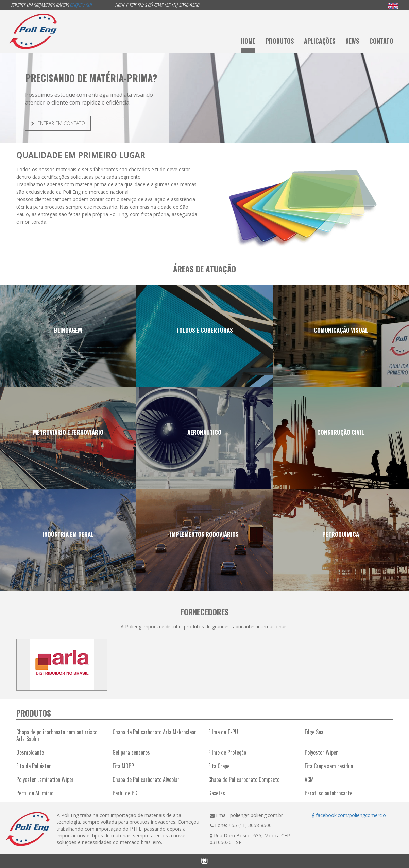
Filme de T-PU (223, 732)
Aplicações (320, 41)
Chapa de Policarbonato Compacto (244, 779)
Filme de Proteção (227, 752)
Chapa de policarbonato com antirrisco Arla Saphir (57, 735)
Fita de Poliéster (34, 766)
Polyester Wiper (321, 752)
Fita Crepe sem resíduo (329, 766)
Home (248, 41)
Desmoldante (30, 752)
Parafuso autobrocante (328, 793)
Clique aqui (81, 5)
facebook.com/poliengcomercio (349, 815)
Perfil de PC (125, 793)
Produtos (280, 41)
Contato (381, 41)
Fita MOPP (123, 766)
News (352, 41)
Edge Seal (315, 732)
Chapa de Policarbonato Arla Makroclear (154, 732)
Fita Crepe (219, 766)
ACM (309, 779)
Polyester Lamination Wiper (45, 779)
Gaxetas (217, 793)
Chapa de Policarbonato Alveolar (146, 779)
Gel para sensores (131, 752)
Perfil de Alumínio (35, 793)
